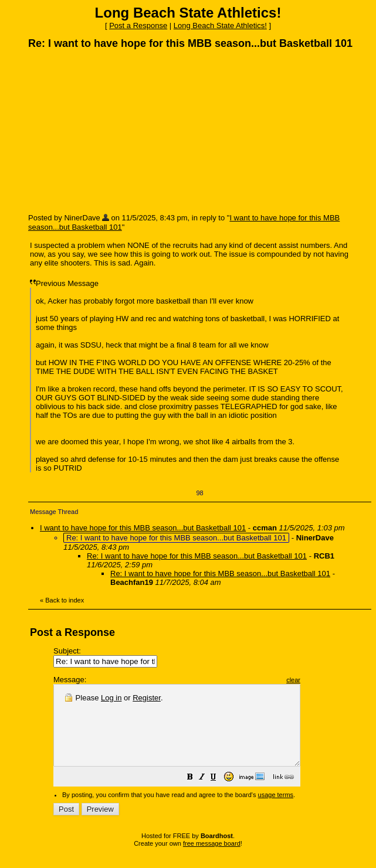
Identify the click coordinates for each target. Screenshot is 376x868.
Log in (111, 698)
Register (147, 698)
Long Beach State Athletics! (220, 25)
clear (323, 680)
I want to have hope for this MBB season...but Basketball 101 (143, 528)
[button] (219, 794)
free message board (212, 859)
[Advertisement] (116, 131)
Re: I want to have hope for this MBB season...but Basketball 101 (197, 556)
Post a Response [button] (138, 25)
